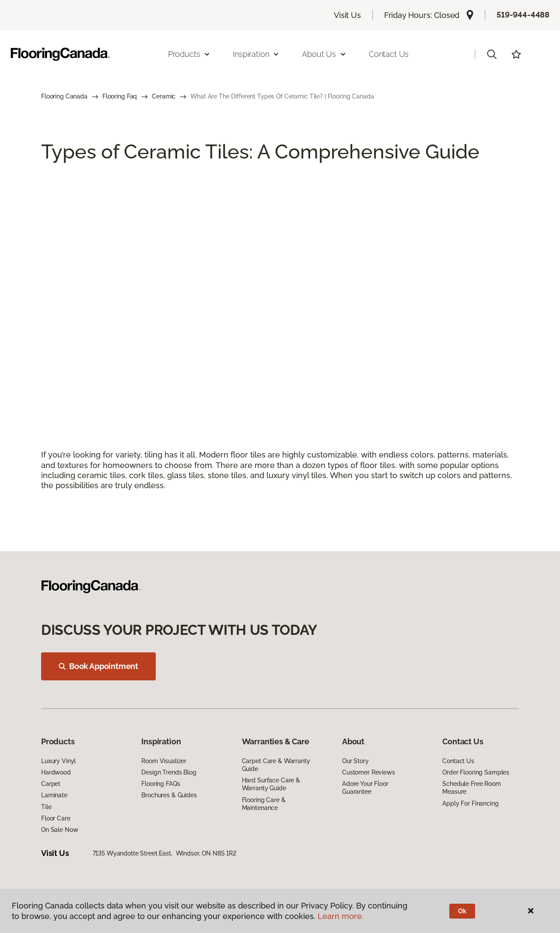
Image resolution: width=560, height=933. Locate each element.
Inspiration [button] (256, 54)
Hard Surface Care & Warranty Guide (271, 784)
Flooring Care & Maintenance (264, 804)
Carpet (51, 784)
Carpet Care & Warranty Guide (276, 765)
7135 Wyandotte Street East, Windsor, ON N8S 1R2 (164, 853)
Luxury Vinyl (58, 761)
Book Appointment (98, 666)
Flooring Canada (64, 96)
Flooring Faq (120, 96)
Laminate (54, 795)
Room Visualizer (164, 761)
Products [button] (189, 54)
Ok (462, 911)
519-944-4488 (523, 15)
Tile (46, 807)
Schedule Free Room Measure (471, 788)
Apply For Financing (470, 803)
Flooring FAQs (161, 784)
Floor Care (56, 818)
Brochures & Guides (169, 795)
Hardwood (56, 772)
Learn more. (341, 916)
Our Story (355, 761)
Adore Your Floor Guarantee (365, 788)
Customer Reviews (369, 772)
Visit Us (347, 15)
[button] (492, 54)
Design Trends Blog (169, 772)
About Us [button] (324, 54)
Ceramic (164, 96)
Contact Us (389, 54)
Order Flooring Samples (476, 772)
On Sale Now (59, 830)
